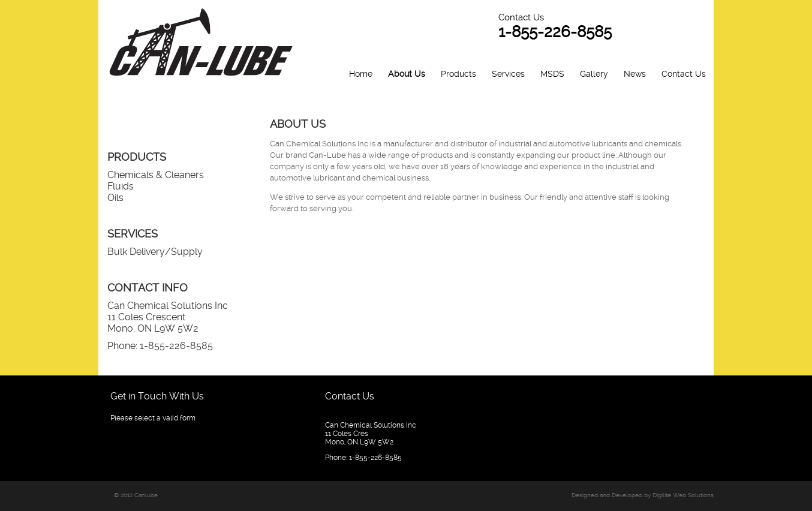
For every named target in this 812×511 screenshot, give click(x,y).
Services (508, 74)
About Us (407, 74)
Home (361, 74)
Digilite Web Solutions (683, 495)
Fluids (121, 186)
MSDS (552, 74)
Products (458, 74)
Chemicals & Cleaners (156, 175)
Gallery (594, 74)
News (635, 74)
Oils (115, 198)
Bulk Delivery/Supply (155, 252)
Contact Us (684, 74)
